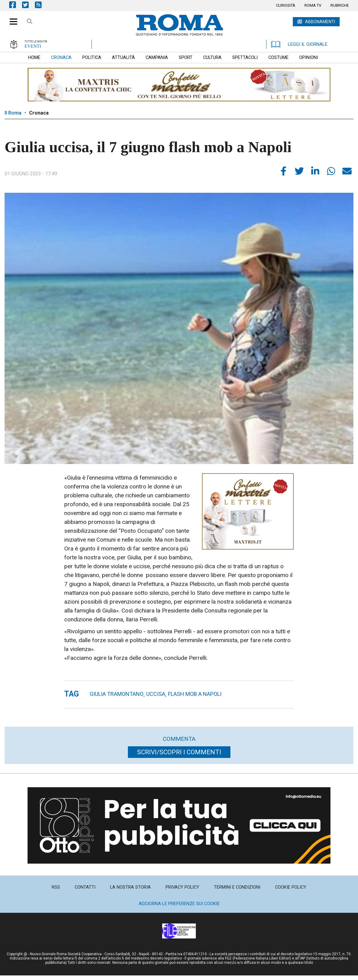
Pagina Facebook (16, 5)
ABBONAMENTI (320, 22)
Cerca (30, 22)
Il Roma (13, 113)
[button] (11, 18)
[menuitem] (286, 5)
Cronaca (39, 113)
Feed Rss (41, 5)
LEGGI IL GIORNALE (299, 44)
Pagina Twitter (28, 5)
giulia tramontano (117, 694)
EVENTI (33, 46)
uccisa (156, 694)
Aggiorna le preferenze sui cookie (179, 904)
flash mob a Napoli (195, 694)
